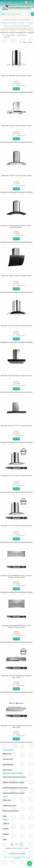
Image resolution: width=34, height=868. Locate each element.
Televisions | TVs (29, 30)
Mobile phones (7, 754)
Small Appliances (10, 30)
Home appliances (8, 764)
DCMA (5, 816)
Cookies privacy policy (9, 805)
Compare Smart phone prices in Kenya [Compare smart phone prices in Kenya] (14, 777)
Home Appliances (24, 28)
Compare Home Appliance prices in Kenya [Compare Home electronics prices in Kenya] (15, 788)
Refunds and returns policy (11, 811)
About (22, 3)
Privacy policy (7, 800)
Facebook (6, 829)
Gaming (16, 28)
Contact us (6, 823)
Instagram (6, 834)
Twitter (5, 839)
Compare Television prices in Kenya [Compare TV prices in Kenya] (13, 782)
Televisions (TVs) (8, 759)
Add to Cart (16, 89)
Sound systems (7, 770)
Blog (16, 3)
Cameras (4, 28)
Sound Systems (20, 30)
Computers (10, 28)
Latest (10, 3)
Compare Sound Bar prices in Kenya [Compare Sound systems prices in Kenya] (14, 793)
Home (3, 3)
